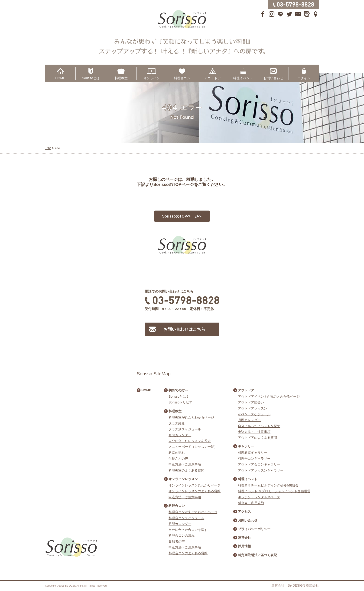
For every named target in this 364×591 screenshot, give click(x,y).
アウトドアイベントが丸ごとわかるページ (269, 396)
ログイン (304, 78)
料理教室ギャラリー (253, 453)
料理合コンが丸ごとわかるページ (193, 512)
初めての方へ (178, 390)
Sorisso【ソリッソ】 (182, 19)
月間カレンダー (180, 435)
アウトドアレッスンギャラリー (261, 470)
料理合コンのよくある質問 (188, 553)
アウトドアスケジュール (357, 337)
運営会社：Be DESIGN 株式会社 (295, 585)
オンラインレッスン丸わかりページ (195, 485)
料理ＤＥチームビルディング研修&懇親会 (268, 485)
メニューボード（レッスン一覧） (193, 447)
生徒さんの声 (178, 459)
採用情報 (244, 546)
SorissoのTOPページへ (182, 216)
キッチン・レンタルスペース (259, 497)
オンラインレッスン (183, 479)
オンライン (152, 78)
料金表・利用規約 (251, 503)
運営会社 (244, 538)
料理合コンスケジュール (186, 518)
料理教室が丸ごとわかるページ (191, 417)
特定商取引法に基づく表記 (257, 555)
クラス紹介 (177, 423)
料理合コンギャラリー (254, 459)
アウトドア (213, 78)
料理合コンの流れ (182, 535)
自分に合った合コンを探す (188, 530)
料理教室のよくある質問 (186, 470)
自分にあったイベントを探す (259, 426)
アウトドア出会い (251, 402)
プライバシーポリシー (254, 529)
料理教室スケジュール (357, 254)
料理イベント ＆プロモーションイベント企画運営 (274, 491)
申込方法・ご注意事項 (185, 464)
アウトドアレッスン (253, 408)
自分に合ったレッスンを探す (190, 441)
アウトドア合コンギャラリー (259, 464)
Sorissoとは (91, 78)
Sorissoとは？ (179, 396)
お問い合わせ (273, 78)
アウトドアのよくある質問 (257, 438)
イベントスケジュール (254, 414)
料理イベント (243, 78)
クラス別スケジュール (185, 429)
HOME (60, 78)
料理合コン (182, 78)
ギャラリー (246, 446)
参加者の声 (177, 541)
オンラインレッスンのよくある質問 (195, 491)
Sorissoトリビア (180, 402)
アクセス (244, 512)
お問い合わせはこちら (184, 329)
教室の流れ (177, 453)
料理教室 (121, 78)
